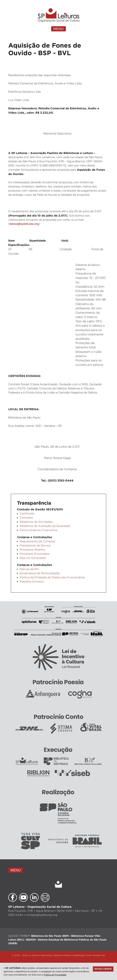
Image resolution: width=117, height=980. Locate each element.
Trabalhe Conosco (32, 581)
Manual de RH (29, 569)
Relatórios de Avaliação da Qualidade (45, 526)
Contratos (26, 518)
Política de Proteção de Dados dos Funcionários (52, 577)
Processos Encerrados (35, 554)
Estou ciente (103, 969)
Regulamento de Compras (37, 541)
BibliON (31, 940)
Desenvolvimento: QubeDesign (69, 955)
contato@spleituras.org (42, 915)
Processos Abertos (32, 550)
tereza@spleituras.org (24, 224)
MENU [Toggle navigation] (58, 29)
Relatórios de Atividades (36, 522)
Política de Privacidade (55, 975)
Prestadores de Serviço (35, 545)
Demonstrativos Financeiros (38, 530)
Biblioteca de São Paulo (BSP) (50, 936)
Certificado (27, 514)
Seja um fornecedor (33, 558)
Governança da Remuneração (40, 573)
